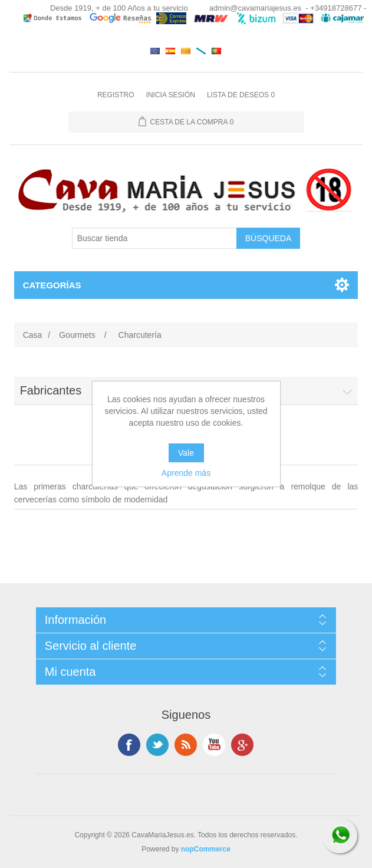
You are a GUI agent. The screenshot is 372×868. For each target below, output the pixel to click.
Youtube (214, 745)
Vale (186, 453)
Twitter (157, 745)
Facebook (129, 745)
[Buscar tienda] (154, 238)
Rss (186, 745)
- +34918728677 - (336, 8)
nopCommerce (206, 849)
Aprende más (186, 473)
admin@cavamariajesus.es (255, 8)
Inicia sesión (171, 95)
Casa (33, 335)
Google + (242, 745)
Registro (116, 95)
